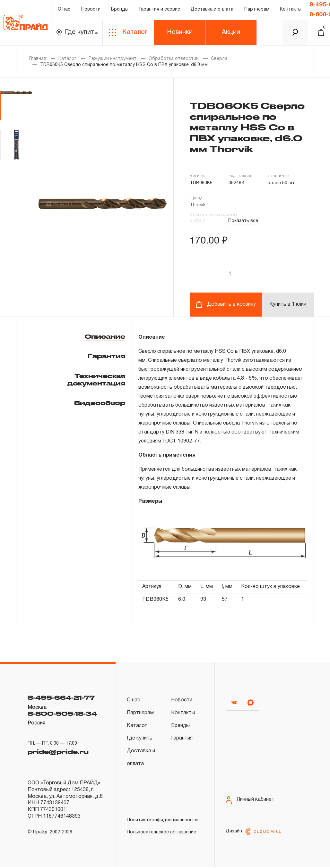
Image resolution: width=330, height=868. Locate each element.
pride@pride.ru (58, 752)
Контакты (291, 11)
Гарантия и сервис (160, 11)
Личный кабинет (250, 799)
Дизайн (253, 832)
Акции (231, 35)
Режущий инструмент (113, 59)
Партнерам (257, 11)
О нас (64, 11)
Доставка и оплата (212, 11)
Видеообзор (100, 403)
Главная (38, 59)
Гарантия (106, 356)
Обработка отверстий (174, 59)
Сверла (219, 59)
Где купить (77, 35)
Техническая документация (96, 380)
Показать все (243, 221)
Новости (91, 11)
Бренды (120, 11)
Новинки (180, 35)
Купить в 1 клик (288, 304)
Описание (105, 336)
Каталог (128, 35)
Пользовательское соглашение (161, 833)
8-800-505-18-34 (62, 714)
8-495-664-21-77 (61, 698)
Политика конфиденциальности (162, 821)
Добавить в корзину (226, 305)
